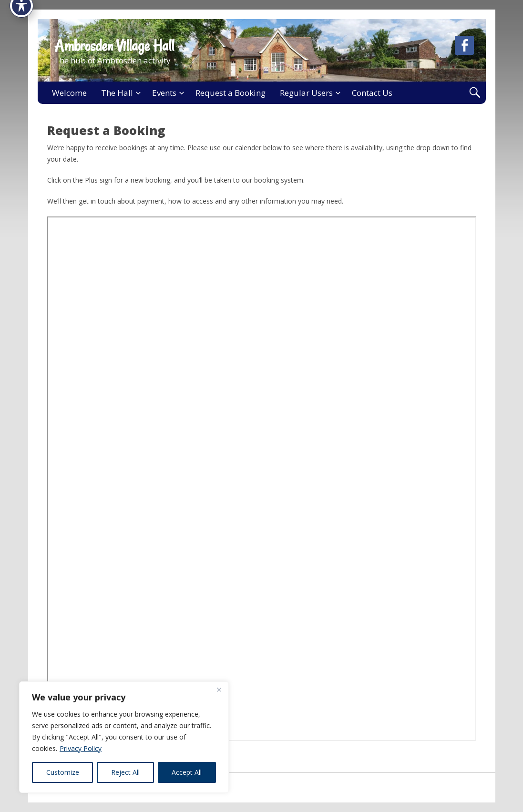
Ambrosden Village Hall (114, 46)
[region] (124, 737)
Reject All (125, 772)
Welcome (69, 93)
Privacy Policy (81, 748)
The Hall (117, 93)
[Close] (219, 689)
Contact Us (372, 93)
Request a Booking (231, 93)
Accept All (187, 772)
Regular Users (306, 93)
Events (164, 93)
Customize (63, 772)
